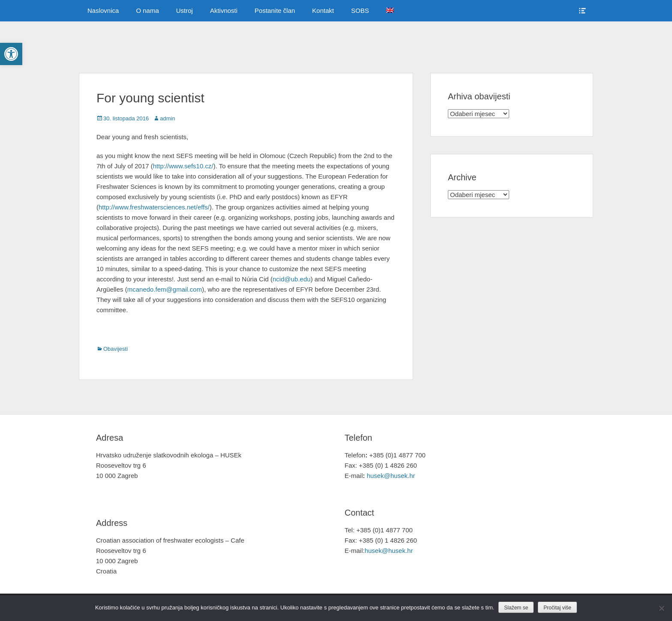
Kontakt (323, 10)
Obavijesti (115, 349)
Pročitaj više (557, 608)
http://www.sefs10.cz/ (183, 166)
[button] (11, 54)
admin (167, 118)
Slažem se (516, 608)
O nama (147, 10)
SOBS (360, 10)
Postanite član (275, 10)
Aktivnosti (224, 10)
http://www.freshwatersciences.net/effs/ (154, 207)
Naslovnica (103, 10)
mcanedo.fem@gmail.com (165, 289)
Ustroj (184, 10)
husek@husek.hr (392, 476)
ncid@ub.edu (292, 279)
